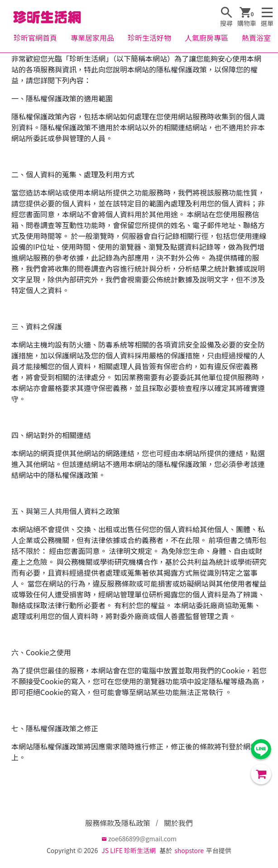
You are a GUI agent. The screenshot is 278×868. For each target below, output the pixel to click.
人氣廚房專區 (206, 38)
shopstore (189, 850)
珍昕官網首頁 (35, 38)
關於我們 (178, 823)
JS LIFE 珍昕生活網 (129, 850)
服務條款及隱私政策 (118, 823)
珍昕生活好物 (149, 38)
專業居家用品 (92, 38)
